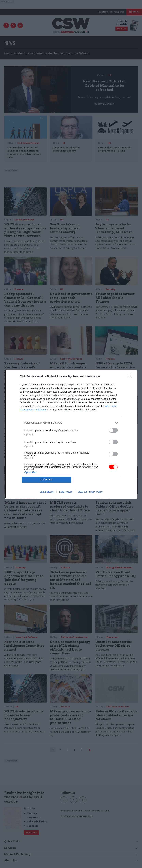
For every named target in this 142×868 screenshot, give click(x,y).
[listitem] (71, 423)
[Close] (130, 377)
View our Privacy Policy (90, 492)
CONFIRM (46, 480)
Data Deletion (47, 492)
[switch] (113, 430)
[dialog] (71, 434)
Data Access (66, 492)
